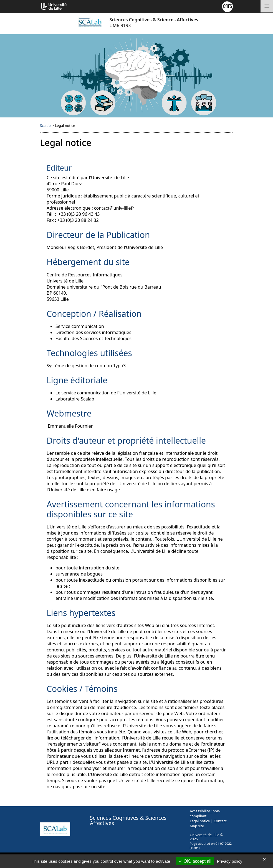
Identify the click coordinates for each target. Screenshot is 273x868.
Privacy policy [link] (230, 861)
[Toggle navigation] (267, 6)
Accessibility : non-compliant (205, 813)
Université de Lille (204, 835)
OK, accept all (195, 861)
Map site (197, 826)
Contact (220, 821)
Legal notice (200, 821)
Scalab (45, 125)
